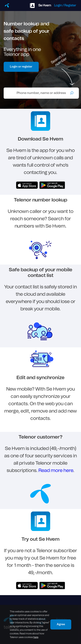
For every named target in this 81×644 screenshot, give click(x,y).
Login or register (21, 67)
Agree (61, 624)
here (36, 637)
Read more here (56, 470)
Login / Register (65, 5)
